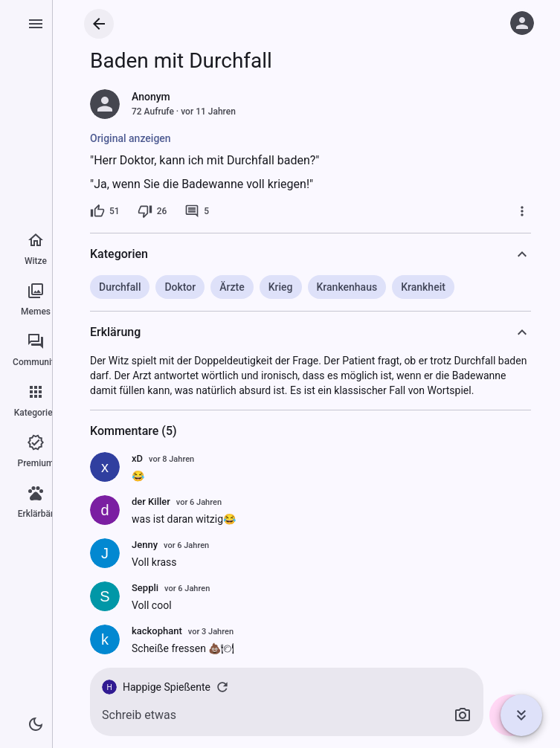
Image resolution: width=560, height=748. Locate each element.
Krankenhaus (347, 287)
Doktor (180, 287)
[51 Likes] (105, 211)
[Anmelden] (522, 23)
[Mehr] (522, 211)
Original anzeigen (131, 138)
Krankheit (423, 287)
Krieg (281, 287)
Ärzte (232, 287)
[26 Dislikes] (152, 211)
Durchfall (120, 287)
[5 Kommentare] (197, 211)
